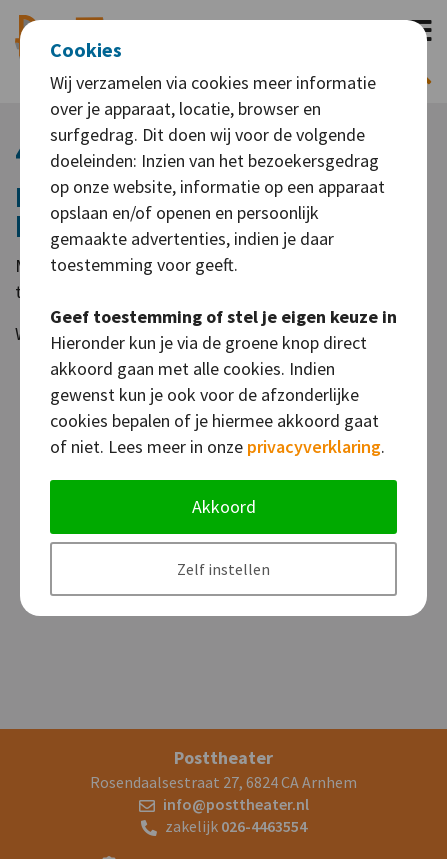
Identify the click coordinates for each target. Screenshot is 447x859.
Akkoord (224, 506)
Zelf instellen (223, 569)
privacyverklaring (314, 446)
